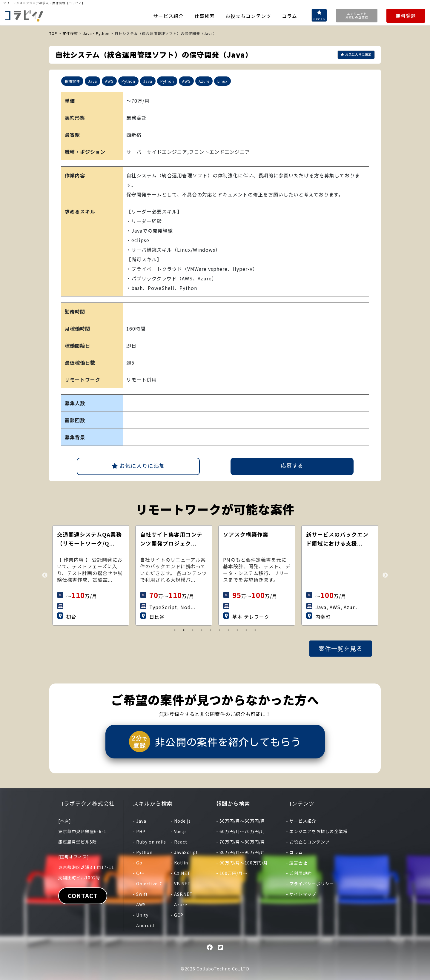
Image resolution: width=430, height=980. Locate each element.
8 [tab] (237, 630)
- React (179, 842)
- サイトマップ (301, 894)
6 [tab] (219, 630)
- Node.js (181, 821)
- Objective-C (148, 884)
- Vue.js (179, 831)
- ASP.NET (182, 894)
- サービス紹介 (301, 821)
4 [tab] (202, 630)
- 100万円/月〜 (232, 873)
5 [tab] (211, 630)
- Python (143, 852)
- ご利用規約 (299, 873)
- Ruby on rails (149, 842)
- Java (140, 821)
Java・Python (96, 33)
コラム (290, 16)
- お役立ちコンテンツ (308, 842)
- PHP (139, 831)
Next (385, 575)
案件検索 (70, 33)
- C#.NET (181, 873)
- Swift (140, 894)
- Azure (179, 904)
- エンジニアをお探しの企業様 (317, 831)
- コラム (294, 852)
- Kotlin (179, 863)
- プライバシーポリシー (310, 884)
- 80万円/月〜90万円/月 (241, 852)
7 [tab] (228, 630)
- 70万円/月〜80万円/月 (241, 842)
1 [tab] (175, 630)
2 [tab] (184, 630)
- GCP (177, 915)
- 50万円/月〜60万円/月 (241, 821)
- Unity (141, 915)
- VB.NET (181, 884)
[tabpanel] (98, 575)
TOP (53, 33)
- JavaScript (184, 852)
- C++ (139, 873)
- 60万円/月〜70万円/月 (241, 831)
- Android (143, 925)
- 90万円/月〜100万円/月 (242, 863)
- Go (138, 863)
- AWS (139, 904)
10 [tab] (255, 630)
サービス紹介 (168, 16)
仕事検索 (205, 16)
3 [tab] (193, 630)
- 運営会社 (297, 863)
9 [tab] (246, 630)
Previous (45, 575)
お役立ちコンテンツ (248, 16)
